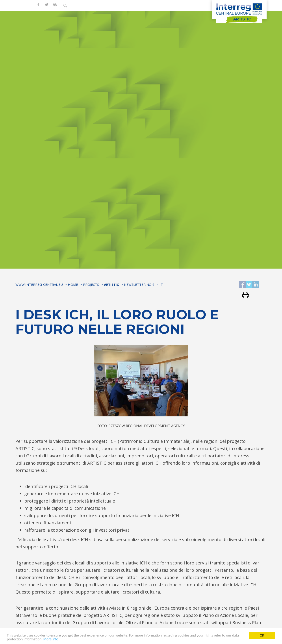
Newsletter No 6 (139, 284)
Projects (91, 284)
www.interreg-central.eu (39, 284)
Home (73, 284)
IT (161, 284)
